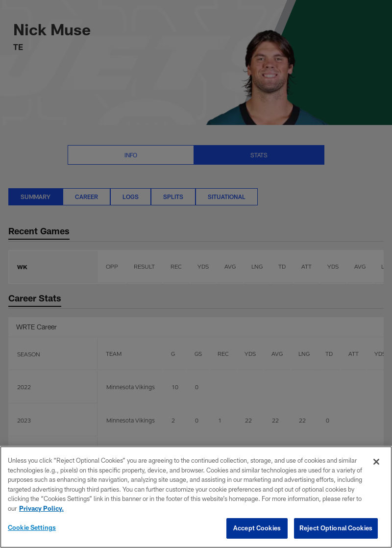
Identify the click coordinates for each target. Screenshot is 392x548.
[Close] (376, 462)
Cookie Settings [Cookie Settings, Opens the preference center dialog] (32, 527)
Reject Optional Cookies (336, 528)
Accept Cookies (257, 528)
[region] (196, 497)
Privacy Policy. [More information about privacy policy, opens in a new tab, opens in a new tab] (41, 508)
